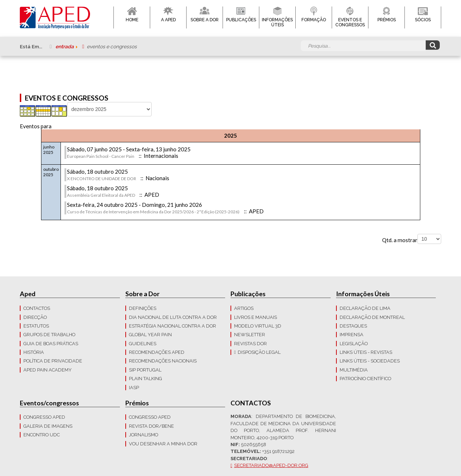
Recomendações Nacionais (163, 361)
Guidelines (143, 344)
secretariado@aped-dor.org (271, 465)
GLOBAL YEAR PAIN (150, 335)
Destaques (353, 326)
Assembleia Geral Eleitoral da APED (101, 195)
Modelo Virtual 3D (258, 326)
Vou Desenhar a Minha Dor (163, 444)
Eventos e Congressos (350, 22)
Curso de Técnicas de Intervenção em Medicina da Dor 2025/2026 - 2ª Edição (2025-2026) (153, 212)
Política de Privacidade (53, 361)
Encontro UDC (42, 435)
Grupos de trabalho (49, 335)
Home (132, 20)
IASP (134, 388)
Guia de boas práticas (51, 344)
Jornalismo (144, 435)
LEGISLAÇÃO (354, 344)
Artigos (244, 308)
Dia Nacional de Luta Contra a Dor (173, 317)
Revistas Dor (250, 344)
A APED (168, 20)
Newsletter (250, 335)
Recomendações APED (157, 352)
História (34, 352)
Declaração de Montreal (372, 317)
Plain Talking (146, 379)
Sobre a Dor (205, 20)
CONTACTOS (37, 308)
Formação (314, 20)
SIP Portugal (145, 370)
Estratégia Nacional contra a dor (173, 326)
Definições (143, 308)
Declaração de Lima (365, 308)
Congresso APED (44, 417)
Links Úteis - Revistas (366, 352)
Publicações (241, 20)
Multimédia (354, 370)
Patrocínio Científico (365, 379)
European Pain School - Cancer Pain (101, 156)
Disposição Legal (259, 352)
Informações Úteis (277, 22)
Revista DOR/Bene (151, 426)
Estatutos (36, 326)
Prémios (387, 20)
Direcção (35, 317)
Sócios (423, 20)
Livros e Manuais (256, 317)
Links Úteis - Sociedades (370, 361)
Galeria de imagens (48, 426)
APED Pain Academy (48, 370)
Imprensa (352, 335)
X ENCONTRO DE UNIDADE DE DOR (102, 179)
